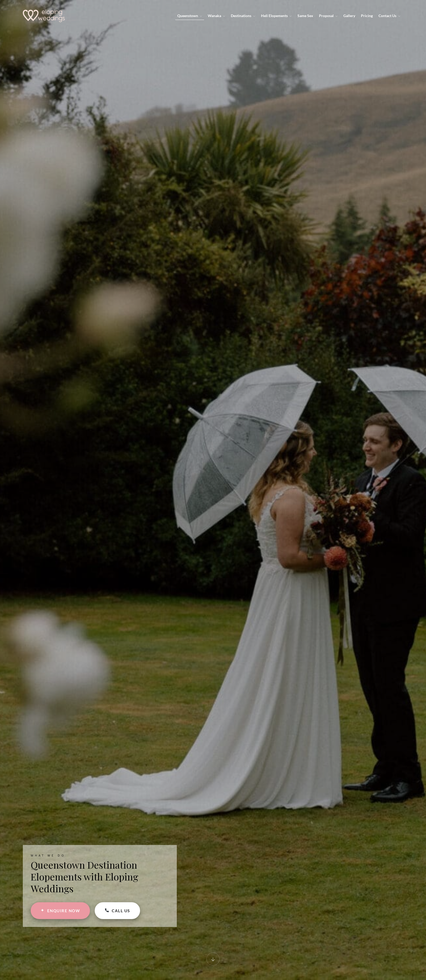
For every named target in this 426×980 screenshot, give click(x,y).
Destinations (243, 16)
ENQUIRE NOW (60, 911)
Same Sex (305, 16)
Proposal (328, 16)
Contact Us (389, 16)
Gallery (349, 16)
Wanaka (216, 16)
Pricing (367, 16)
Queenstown (190, 16)
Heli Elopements (276, 16)
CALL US (117, 911)
